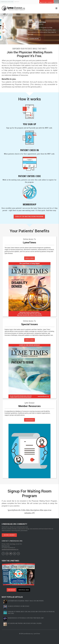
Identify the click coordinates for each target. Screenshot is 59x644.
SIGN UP (29, 216)
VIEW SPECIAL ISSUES (24, 589)
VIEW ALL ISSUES (29, 258)
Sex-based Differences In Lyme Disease (19, 605)
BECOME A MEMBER (11, 534)
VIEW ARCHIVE (11, 589)
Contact (18, 2)
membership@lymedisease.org (10, 548)
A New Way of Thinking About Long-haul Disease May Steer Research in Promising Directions (29, 611)
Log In (56, 2)
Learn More (34, 38)
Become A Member (45, 2)
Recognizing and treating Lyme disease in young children (25, 622)
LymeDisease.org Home (7, 2)
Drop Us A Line (6, 545)
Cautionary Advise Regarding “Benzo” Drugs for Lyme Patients (26, 599)
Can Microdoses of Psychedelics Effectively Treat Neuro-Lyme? (26, 617)
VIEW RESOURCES (30, 419)
